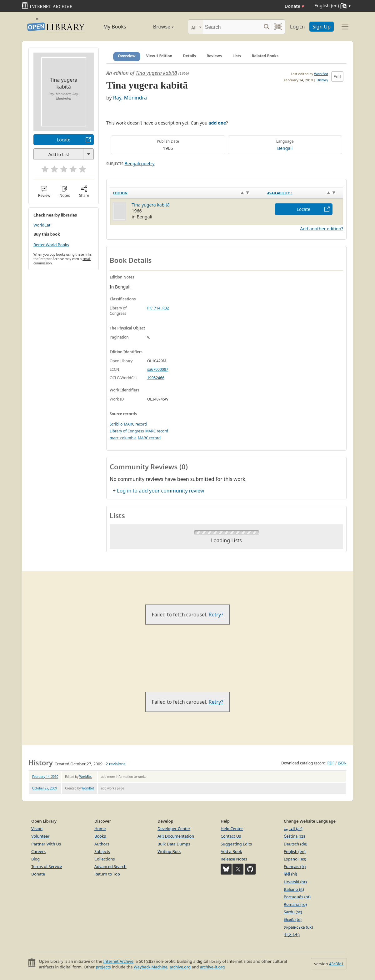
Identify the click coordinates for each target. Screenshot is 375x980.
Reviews (214, 56)
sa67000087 (158, 369)
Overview (127, 56)
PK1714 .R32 (158, 308)
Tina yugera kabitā (156, 73)
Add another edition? (322, 229)
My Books (115, 27)
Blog (35, 859)
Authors (102, 844)
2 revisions (116, 764)
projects (103, 967)
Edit (337, 77)
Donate (295, 6)
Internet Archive (118, 961)
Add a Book (231, 851)
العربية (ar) (293, 829)
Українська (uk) (298, 927)
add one (217, 123)
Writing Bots (169, 851)
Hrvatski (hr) (295, 882)
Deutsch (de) (295, 844)
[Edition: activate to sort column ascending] (187, 193)
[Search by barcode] (278, 27)
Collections (105, 859)
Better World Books (51, 245)
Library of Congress (127, 431)
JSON (342, 763)
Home (100, 829)
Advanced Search (110, 866)
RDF (331, 763)
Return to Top (107, 874)
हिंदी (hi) (290, 874)
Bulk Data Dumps (174, 844)
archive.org (180, 967)
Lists (237, 56)
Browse (156, 27)
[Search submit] (266, 27)
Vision (37, 829)
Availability (280, 193)
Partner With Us (46, 844)
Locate (64, 140)
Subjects (102, 851)
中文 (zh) (292, 935)
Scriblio (116, 424)
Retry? (216, 615)
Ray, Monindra (130, 98)
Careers (38, 851)
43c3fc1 (336, 964)
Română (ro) (295, 904)
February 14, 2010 (45, 777)
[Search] (232, 27)
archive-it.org (212, 967)
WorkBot (321, 74)
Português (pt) (297, 897)
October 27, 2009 (45, 788)
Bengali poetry (140, 163)
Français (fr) (295, 866)
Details (190, 56)
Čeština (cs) (294, 836)
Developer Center (174, 829)
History (322, 80)
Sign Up (322, 27)
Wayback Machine (151, 967)
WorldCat (42, 225)
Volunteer (40, 836)
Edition (120, 193)
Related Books (265, 56)
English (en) (295, 851)
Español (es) (295, 859)
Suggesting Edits (236, 844)
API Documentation (176, 836)
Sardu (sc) (293, 912)
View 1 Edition (159, 56)
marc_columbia (123, 438)
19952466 (156, 378)
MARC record (135, 424)
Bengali (285, 148)
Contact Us (231, 836)
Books (100, 836)
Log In (297, 27)
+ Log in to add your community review (158, 491)
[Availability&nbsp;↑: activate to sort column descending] (304, 193)
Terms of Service (47, 866)
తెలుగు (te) (293, 919)
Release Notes (234, 859)
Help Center (232, 829)
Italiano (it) (294, 889)
